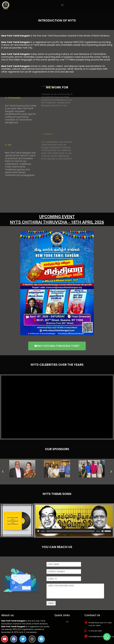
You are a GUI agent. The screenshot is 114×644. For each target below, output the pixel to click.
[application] (74, 531)
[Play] (38, 531)
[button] (62, 5)
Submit (51, 603)
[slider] (71, 531)
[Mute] (103, 531)
